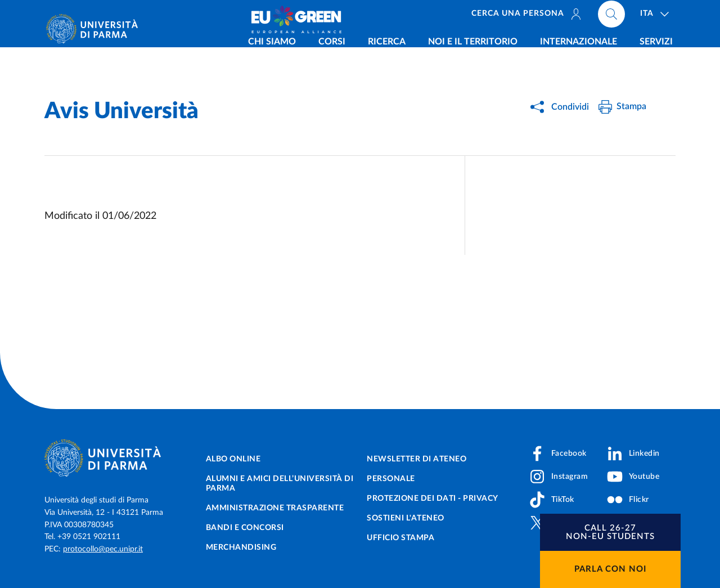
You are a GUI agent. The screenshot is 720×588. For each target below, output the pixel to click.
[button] (610, 532)
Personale (391, 479)
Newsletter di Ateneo (417, 459)
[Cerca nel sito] (611, 17)
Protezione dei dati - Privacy (433, 499)
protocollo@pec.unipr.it (103, 549)
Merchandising (241, 547)
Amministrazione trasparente (275, 508)
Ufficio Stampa (400, 538)
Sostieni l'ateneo (406, 518)
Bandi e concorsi (245, 528)
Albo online (233, 459)
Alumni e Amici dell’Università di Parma (280, 484)
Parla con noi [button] (610, 569)
